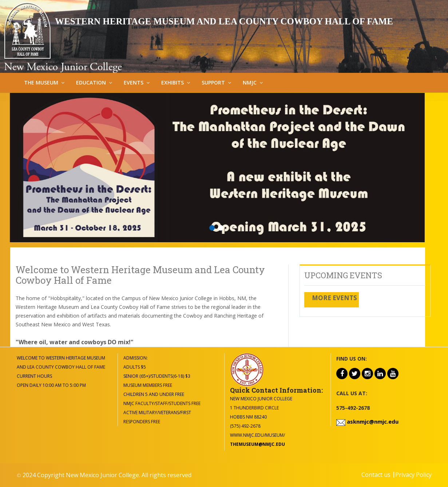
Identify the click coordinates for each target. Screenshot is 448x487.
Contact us (376, 475)
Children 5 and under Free (154, 394)
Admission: (136, 358)
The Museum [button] (41, 83)
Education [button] (91, 83)
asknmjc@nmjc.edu (372, 421)
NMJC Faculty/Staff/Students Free (162, 403)
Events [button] (134, 83)
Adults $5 (135, 367)
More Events (334, 298)
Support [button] (213, 83)
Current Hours (34, 376)
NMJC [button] (250, 83)
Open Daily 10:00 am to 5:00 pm (51, 385)
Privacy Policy (413, 475)
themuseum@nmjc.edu (257, 444)
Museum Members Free (148, 385)
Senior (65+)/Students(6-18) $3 (157, 376)
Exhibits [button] (173, 83)
